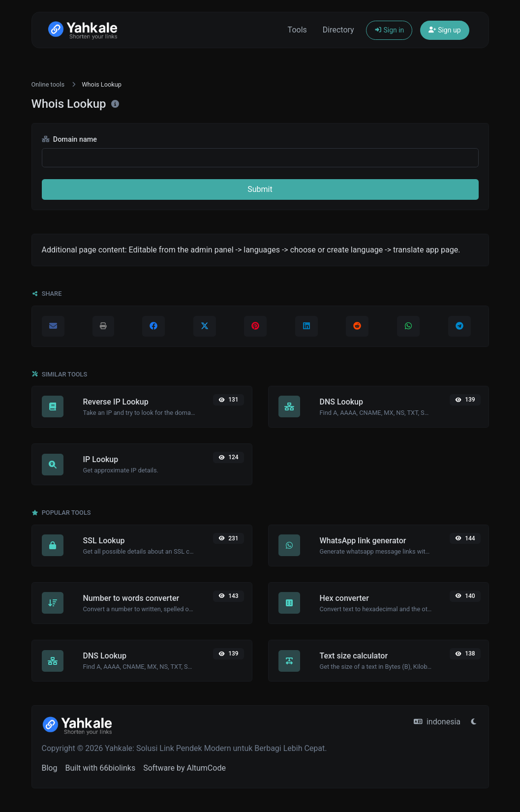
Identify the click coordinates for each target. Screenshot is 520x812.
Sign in (389, 30)
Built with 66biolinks (100, 768)
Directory (338, 30)
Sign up (444, 30)
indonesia (437, 722)
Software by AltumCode (184, 768)
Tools (297, 30)
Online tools (48, 84)
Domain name (69, 140)
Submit (260, 189)
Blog (50, 768)
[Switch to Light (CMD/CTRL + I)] (474, 722)
